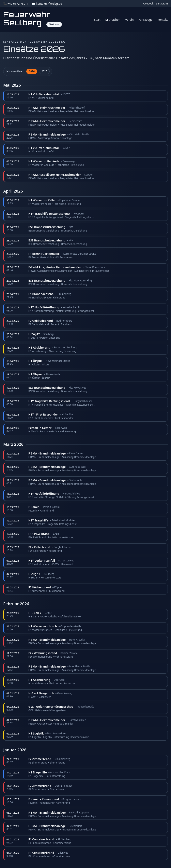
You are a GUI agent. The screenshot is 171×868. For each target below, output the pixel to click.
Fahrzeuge (146, 20)
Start (97, 20)
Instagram (162, 4)
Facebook (148, 4)
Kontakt (163, 20)
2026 (32, 71)
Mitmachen (113, 20)
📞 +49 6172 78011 (16, 4)
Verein (129, 20)
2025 (44, 71)
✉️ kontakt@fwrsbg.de (47, 4)
